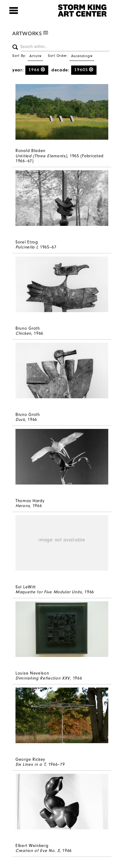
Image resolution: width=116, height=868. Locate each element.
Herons (23, 506)
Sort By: (28, 56)
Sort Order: (71, 56)
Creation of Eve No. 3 (38, 851)
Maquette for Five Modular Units (49, 592)
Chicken (23, 333)
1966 (37, 70)
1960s (84, 70)
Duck (20, 419)
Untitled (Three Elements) (41, 156)
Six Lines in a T (30, 764)
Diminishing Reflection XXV (43, 678)
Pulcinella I (26, 247)
